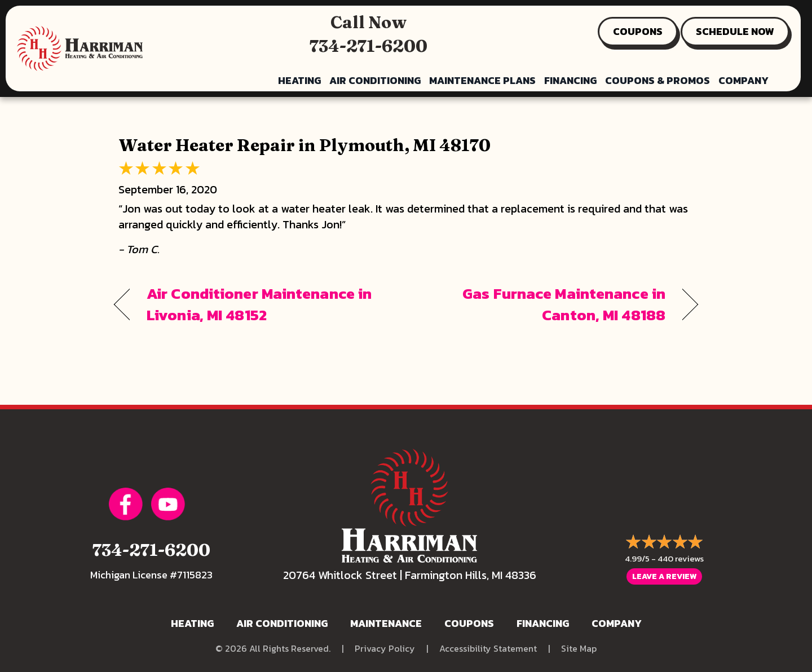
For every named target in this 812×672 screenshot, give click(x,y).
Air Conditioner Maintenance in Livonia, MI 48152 (259, 304)
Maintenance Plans (482, 80)
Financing (570, 80)
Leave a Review (664, 576)
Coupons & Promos (657, 80)
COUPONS (638, 31)
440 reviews (681, 558)
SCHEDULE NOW (735, 31)
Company (743, 80)
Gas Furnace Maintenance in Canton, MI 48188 (544, 304)
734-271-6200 (369, 46)
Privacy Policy (385, 649)
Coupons (469, 623)
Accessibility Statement (488, 649)
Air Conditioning (375, 80)
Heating (299, 80)
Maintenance (386, 623)
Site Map (579, 649)
